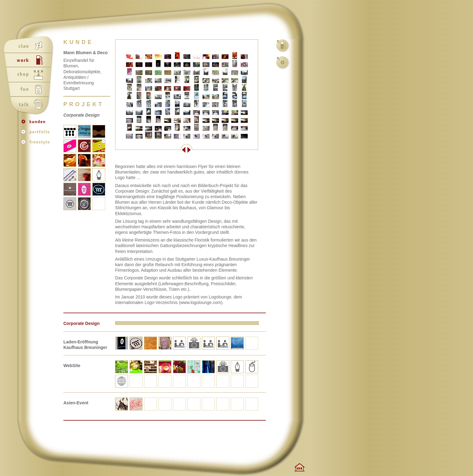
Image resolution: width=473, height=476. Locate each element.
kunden (37, 124)
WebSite (72, 366)
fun (30, 90)
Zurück (151, 150)
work (30, 61)
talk (30, 105)
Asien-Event (76, 403)
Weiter (222, 150)
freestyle (37, 144)
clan (30, 46)
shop (30, 75)
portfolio (37, 134)
